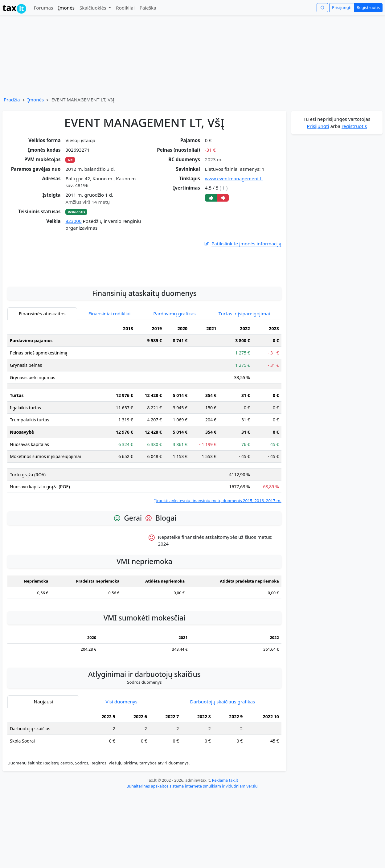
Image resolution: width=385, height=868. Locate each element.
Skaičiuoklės (94, 8)
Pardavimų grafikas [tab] (174, 387)
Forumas (43, 8)
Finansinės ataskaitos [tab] (42, 387)
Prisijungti (342, 7)
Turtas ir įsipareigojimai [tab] (244, 387)
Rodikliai (125, 8)
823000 (73, 221)
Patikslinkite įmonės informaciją (242, 244)
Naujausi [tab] (43, 776)
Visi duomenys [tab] (122, 776)
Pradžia (12, 100)
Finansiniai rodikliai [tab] (110, 387)
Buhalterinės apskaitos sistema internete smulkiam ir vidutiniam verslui (192, 860)
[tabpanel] (144, 487)
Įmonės (66, 8)
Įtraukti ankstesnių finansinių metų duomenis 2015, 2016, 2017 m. (218, 575)
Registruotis (368, 7)
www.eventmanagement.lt (234, 178)
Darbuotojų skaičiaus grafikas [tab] (223, 776)
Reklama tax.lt (225, 854)
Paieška (148, 8)
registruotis (354, 126)
